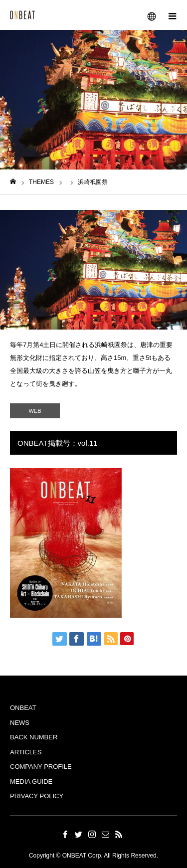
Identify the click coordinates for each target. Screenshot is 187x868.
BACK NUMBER (34, 737)
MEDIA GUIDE (31, 781)
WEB (35, 411)
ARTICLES (26, 752)
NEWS (20, 723)
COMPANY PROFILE (41, 767)
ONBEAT (23, 708)
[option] (93, 270)
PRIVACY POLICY (37, 796)
